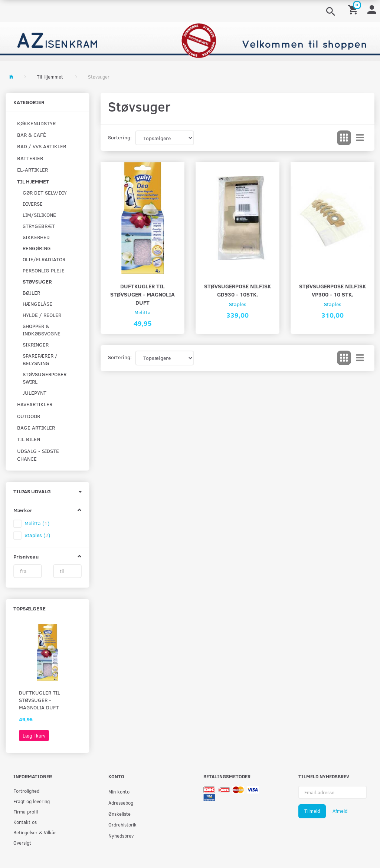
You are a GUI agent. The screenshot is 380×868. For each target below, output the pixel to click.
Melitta (142, 312)
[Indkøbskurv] (354, 9)
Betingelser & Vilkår (35, 832)
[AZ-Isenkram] (190, 41)
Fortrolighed (26, 791)
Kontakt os (25, 822)
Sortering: (120, 137)
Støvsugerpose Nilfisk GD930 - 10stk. (237, 290)
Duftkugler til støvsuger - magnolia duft (40, 700)
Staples (238, 304)
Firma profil (26, 811)
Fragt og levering (32, 801)
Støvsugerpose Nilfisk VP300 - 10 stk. (332, 290)
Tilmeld (312, 811)
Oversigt (22, 843)
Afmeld (340, 811)
